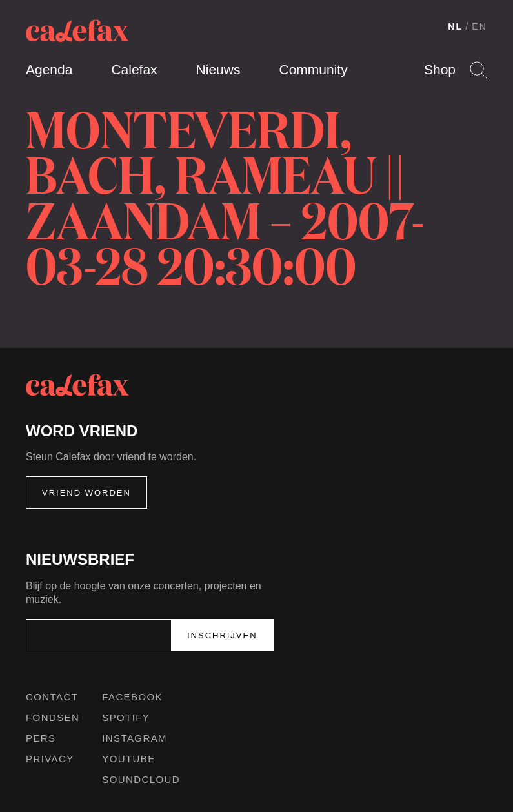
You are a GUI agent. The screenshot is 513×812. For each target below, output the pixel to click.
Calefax (134, 69)
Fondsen (53, 717)
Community (313, 69)
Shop (440, 69)
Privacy (50, 759)
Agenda (49, 69)
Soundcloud (141, 779)
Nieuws (218, 69)
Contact (52, 697)
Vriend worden (86, 493)
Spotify (126, 717)
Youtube (128, 759)
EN (479, 26)
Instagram (135, 738)
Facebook (132, 697)
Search (478, 70)
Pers (41, 738)
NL (455, 26)
